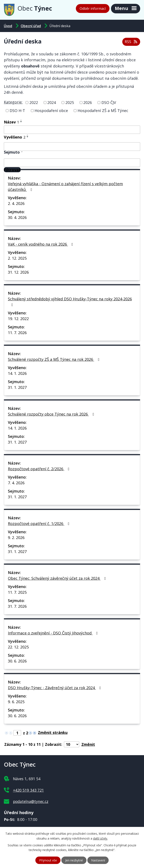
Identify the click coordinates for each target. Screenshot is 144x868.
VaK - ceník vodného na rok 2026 (41, 244)
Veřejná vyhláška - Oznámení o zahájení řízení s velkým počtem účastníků (65, 187)
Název (11, 122)
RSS (131, 42)
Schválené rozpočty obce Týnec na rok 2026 (52, 414)
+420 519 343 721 (28, 790)
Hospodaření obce (51, 111)
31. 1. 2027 (17, 387)
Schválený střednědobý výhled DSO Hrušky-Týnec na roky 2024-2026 (70, 302)
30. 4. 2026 (17, 217)
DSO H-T (17, 111)
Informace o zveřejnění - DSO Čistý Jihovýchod (54, 633)
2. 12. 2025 (17, 258)
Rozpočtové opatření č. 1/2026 (40, 524)
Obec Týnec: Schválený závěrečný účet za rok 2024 (58, 578)
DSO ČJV (109, 102)
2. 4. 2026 (16, 203)
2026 (88, 102)
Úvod (8, 26)
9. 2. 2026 (16, 538)
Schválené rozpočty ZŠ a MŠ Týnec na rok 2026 (54, 359)
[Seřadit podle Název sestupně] (21, 122)
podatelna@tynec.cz (31, 801)
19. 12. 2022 (18, 319)
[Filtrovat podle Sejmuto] (72, 163)
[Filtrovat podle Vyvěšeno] (72, 147)
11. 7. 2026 (17, 333)
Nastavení (98, 860)
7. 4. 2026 (16, 483)
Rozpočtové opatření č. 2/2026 (40, 469)
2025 (70, 102)
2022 (34, 102)
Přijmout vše (48, 860)
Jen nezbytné (74, 860)
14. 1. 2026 (17, 373)
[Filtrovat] (12, 170)
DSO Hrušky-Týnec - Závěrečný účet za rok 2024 (55, 688)
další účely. (100, 838)
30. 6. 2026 (17, 661)
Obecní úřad (31, 26)
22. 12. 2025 (18, 647)
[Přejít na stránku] (54, 732)
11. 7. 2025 (17, 592)
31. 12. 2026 (18, 272)
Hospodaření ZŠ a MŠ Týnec (103, 111)
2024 (52, 102)
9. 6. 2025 (16, 702)
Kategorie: (13, 102)
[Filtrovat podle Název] (72, 130)
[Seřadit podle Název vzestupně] (21, 120)
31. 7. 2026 (17, 606)
